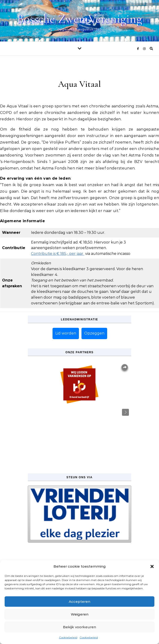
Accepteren (79, 602)
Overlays (125, 367)
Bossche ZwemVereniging (79, 19)
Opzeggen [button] (94, 333)
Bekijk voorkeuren (79, 627)
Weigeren (80, 614)
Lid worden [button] (66, 333)
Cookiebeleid (68, 637)
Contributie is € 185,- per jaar (58, 254)
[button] (152, 566)
